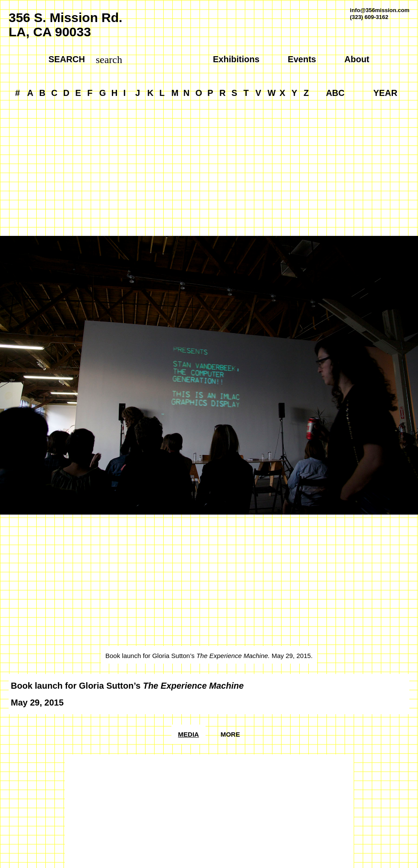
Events (302, 59)
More (230, 734)
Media (188, 734)
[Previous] (104, 389)
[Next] (313, 389)
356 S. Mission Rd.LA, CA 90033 (65, 25)
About (357, 59)
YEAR (386, 93)
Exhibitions (236, 59)
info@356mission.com (380, 10)
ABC (335, 93)
